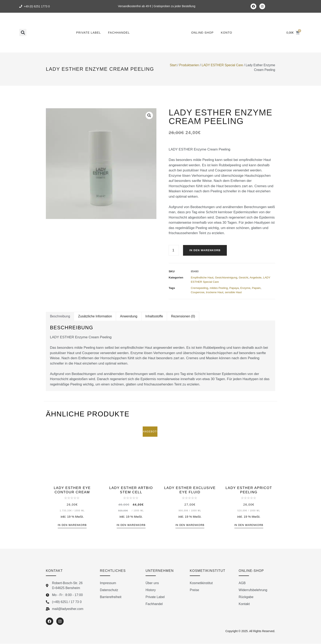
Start (173, 65)
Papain (256, 288)
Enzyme (245, 288)
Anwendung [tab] (129, 316)
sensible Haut (233, 292)
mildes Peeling (219, 288)
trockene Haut (215, 292)
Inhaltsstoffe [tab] (154, 316)
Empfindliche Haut (202, 278)
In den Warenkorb (206, 250)
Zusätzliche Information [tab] (95, 316)
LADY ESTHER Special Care (222, 65)
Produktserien (189, 65)
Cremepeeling (199, 288)
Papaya (234, 288)
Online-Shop (202, 33)
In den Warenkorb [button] (72, 525)
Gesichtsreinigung (226, 278)
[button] (23, 32)
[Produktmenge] (174, 250)
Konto (227, 33)
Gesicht (243, 278)
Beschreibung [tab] (60, 316)
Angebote (255, 278)
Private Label (89, 33)
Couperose (198, 292)
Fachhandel (119, 33)
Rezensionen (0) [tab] (183, 316)
